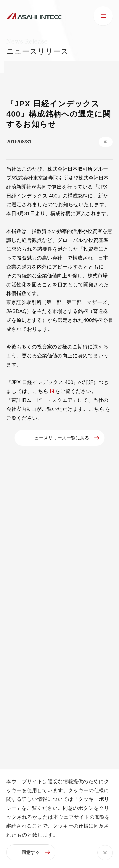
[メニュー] (103, 16)
